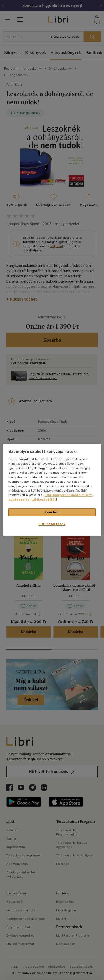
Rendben (52, 512)
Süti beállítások (52, 524)
